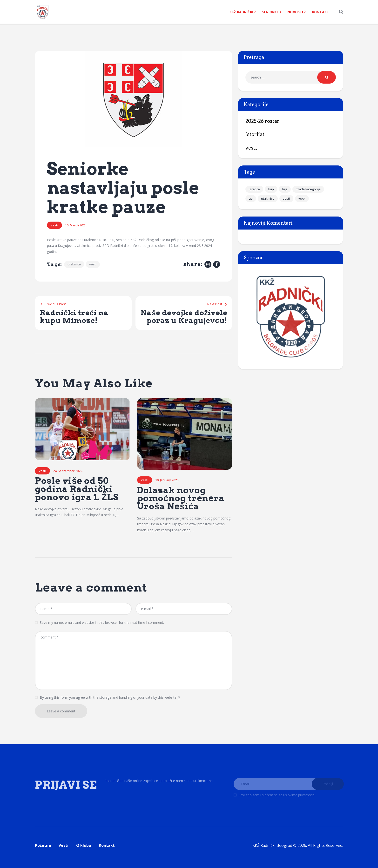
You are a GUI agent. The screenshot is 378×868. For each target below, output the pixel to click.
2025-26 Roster (262, 121)
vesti (93, 264)
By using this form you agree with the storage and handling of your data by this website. (110, 697)
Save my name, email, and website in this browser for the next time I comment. (102, 622)
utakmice (74, 264)
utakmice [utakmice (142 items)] (268, 198)
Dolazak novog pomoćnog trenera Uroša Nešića (181, 498)
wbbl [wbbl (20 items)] (302, 198)
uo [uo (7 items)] (251, 198)
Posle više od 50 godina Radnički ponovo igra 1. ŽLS (77, 489)
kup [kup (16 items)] (271, 189)
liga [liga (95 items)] (285, 189)
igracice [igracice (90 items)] (254, 189)
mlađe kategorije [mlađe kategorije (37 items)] (308, 189)
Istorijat (255, 134)
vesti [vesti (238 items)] (286, 198)
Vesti (54, 225)
